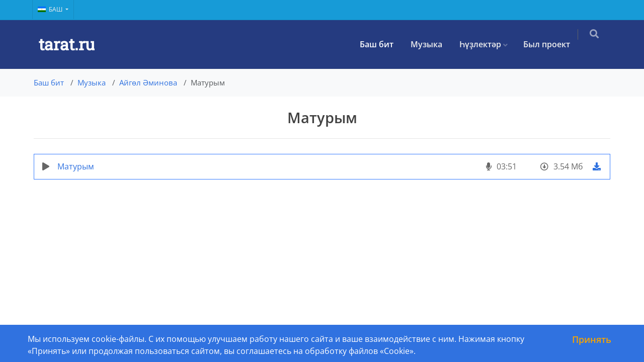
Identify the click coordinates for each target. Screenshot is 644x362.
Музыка (433, 44)
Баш (51, 9)
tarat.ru (67, 44)
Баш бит (383, 44)
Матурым (76, 166)
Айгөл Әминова (148, 82)
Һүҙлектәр (487, 44)
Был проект (553, 44)
